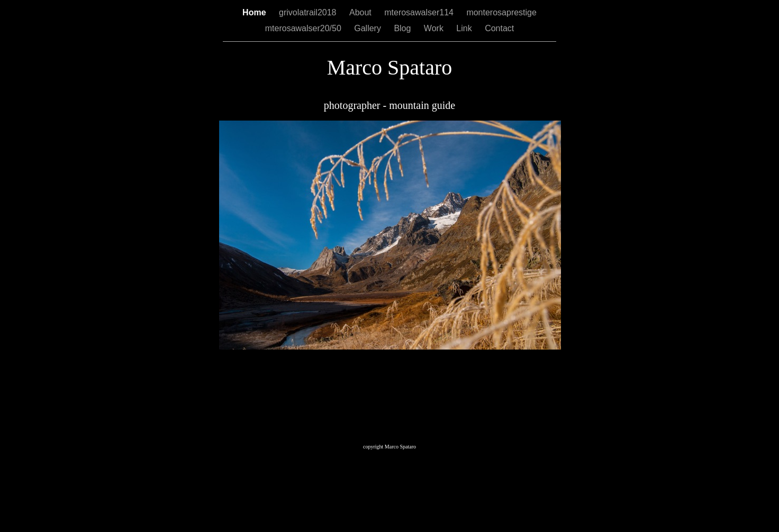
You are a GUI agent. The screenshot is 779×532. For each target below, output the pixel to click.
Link (465, 28)
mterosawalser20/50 (305, 28)
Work (435, 28)
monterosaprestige (501, 12)
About (361, 12)
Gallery (369, 28)
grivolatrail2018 (309, 12)
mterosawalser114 (420, 12)
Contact (499, 28)
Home (255, 12)
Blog (403, 28)
